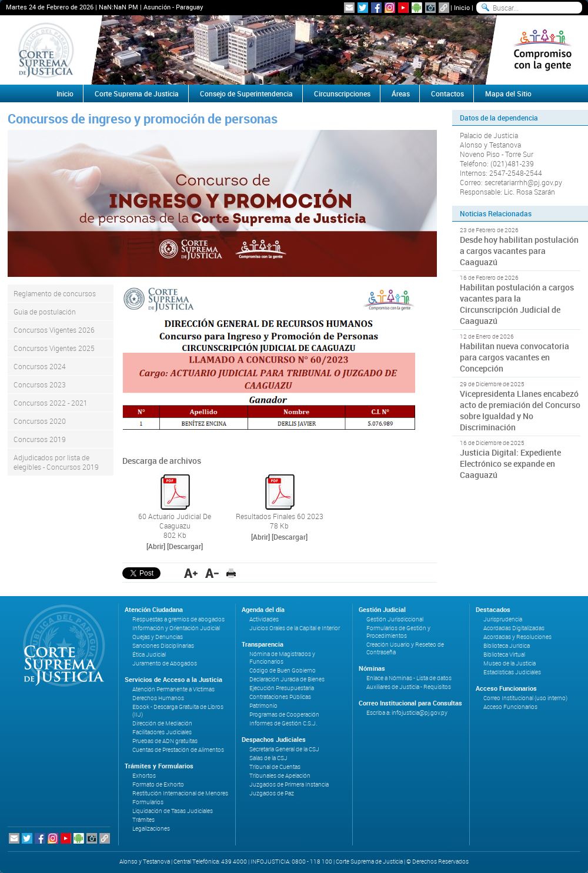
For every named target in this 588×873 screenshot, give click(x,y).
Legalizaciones (151, 829)
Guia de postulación (45, 312)
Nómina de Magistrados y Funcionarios (282, 658)
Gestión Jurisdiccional (395, 619)
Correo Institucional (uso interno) (525, 698)
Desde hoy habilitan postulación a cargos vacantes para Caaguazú (519, 251)
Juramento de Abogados (165, 663)
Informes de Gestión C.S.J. (283, 723)
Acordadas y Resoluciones (517, 637)
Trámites (143, 820)
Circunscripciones (342, 93)
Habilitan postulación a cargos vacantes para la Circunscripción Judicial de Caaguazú (517, 304)
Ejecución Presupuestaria (282, 688)
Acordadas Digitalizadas (514, 628)
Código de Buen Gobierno (283, 670)
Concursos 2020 (40, 421)
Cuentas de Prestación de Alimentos (178, 750)
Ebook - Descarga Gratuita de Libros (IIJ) (178, 711)
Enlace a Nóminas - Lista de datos (409, 678)
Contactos (447, 93)
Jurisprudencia (503, 619)
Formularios (148, 802)
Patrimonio (263, 706)
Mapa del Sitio (508, 93)
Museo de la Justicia (510, 663)
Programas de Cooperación (284, 715)
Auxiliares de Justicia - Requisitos (409, 687)
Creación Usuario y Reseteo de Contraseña (405, 648)
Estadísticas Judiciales (512, 672)
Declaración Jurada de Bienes (287, 679)
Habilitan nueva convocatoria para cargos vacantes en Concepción (514, 357)
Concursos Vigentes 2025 (54, 348)
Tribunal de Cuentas (275, 767)
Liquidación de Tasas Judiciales (173, 811)
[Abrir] (156, 546)
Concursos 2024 (40, 366)
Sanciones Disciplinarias (163, 646)
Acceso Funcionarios (510, 707)
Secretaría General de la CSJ (284, 749)
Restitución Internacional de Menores (180, 793)
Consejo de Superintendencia (246, 93)
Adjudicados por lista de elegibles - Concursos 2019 (56, 462)
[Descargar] (185, 546)
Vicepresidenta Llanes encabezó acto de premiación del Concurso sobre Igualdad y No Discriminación (520, 410)
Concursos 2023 (40, 384)
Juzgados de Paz (272, 793)
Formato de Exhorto (158, 785)
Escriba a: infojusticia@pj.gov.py (407, 713)
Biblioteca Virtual (504, 655)
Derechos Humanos (158, 698)
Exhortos (144, 776)
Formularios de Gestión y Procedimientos (398, 632)
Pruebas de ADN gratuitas (165, 741)
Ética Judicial (149, 655)
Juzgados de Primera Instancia (289, 785)
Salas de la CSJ (268, 758)
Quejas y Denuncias (158, 637)
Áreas (401, 93)
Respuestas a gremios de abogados (178, 619)
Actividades (264, 619)
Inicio (462, 7)
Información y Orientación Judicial (176, 628)
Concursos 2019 (40, 439)
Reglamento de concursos (55, 293)
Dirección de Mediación (162, 723)
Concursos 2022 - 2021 (51, 403)
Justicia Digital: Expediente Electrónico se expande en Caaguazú (510, 464)
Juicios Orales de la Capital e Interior (295, 628)
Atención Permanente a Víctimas (173, 689)
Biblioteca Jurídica (507, 646)
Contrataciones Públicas (280, 697)
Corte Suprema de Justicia (137, 93)
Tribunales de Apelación (280, 776)
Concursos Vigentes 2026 (54, 330)
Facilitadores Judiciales (162, 732)
